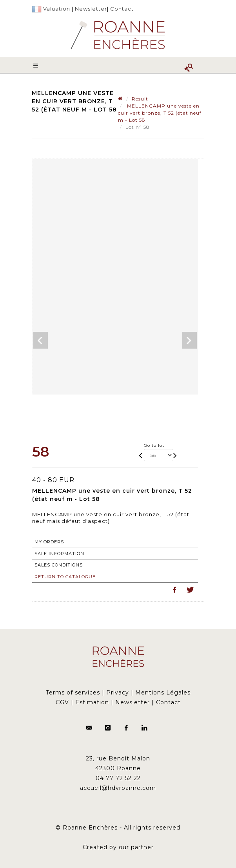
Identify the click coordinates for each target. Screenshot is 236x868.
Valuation (57, 9)
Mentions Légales (163, 693)
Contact (122, 9)
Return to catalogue (65, 577)
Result (140, 99)
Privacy (118, 693)
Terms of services (73, 693)
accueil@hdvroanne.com (118, 788)
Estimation (92, 702)
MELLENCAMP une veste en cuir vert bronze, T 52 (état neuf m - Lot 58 (160, 113)
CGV (62, 702)
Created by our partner (118, 847)
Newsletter (91, 9)
